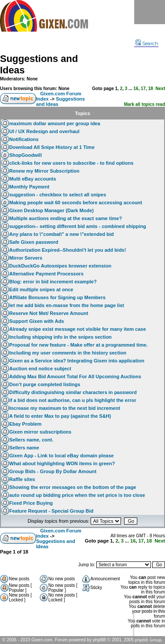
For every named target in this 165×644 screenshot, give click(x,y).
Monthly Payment (29, 187)
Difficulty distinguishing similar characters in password (73, 392)
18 (151, 89)
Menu (150, 12)
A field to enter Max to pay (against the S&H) (60, 416)
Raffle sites (22, 479)
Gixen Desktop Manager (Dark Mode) (51, 210)
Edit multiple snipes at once (41, 289)
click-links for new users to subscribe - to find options (71, 163)
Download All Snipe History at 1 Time (52, 147)
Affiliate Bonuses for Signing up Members (57, 297)
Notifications (24, 139)
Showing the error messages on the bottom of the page (73, 487)
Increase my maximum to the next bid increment (65, 408)
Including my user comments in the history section (68, 353)
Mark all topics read (145, 104)
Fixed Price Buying (31, 503)
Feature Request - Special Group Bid (51, 511)
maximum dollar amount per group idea (55, 123)
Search (147, 43)
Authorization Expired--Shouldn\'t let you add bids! (68, 250)
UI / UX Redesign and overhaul (44, 131)
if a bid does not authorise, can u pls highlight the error (73, 400)
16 (136, 89)
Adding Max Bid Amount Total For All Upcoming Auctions (75, 376)
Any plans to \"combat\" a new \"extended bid (62, 234)
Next (160, 89)
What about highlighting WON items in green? (62, 463)
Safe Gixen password (34, 242)
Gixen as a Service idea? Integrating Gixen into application (77, 361)
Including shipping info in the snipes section (60, 337)
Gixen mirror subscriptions (40, 432)
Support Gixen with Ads (37, 321)
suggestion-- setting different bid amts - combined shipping (78, 226)
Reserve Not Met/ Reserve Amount (49, 313)
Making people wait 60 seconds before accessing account (76, 203)
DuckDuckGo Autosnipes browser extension (60, 266)
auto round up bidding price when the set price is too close (77, 495)
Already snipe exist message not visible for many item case (78, 329)
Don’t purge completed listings (45, 384)
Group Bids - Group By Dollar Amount (53, 471)
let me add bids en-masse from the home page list (67, 305)
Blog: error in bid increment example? (53, 282)
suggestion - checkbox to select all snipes (58, 195)
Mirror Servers (26, 258)
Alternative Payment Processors (46, 274)
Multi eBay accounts (33, 179)
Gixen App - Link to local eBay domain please (61, 456)
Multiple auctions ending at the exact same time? (66, 218)
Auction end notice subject (40, 369)
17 (143, 89)
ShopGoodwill (26, 155)
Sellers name (24, 448)
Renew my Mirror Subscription (44, 171)
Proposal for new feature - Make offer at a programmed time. (79, 345)
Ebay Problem (25, 424)
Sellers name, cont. (31, 440)
